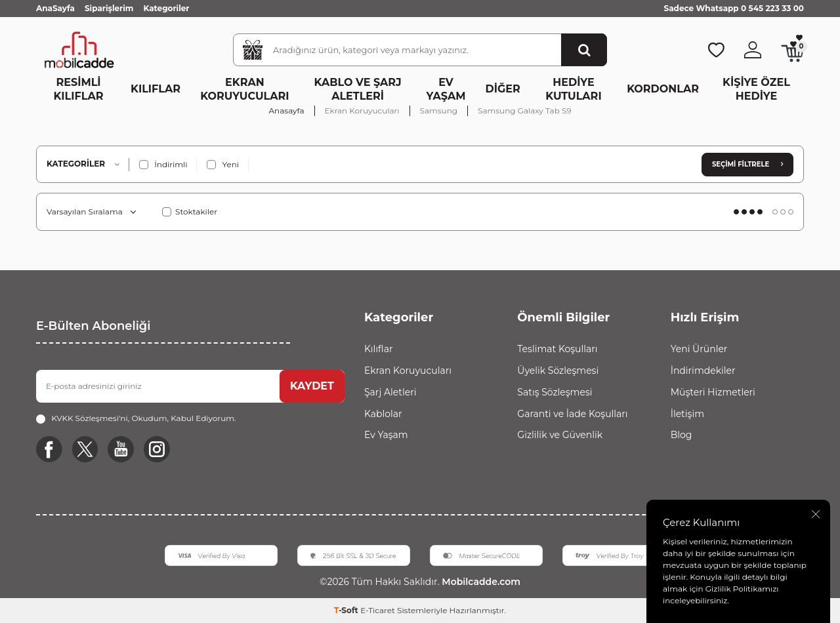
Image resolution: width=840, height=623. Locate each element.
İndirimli (163, 165)
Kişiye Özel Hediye (756, 89)
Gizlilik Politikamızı (742, 589)
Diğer (503, 89)
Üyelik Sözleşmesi (558, 371)
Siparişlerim (109, 8)
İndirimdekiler (703, 371)
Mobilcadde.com (479, 582)
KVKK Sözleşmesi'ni (90, 418)
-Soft (347, 610)
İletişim (687, 414)
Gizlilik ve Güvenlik (560, 435)
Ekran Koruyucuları (244, 89)
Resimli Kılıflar (79, 89)
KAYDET (312, 386)
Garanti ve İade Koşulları (572, 414)
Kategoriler (166, 8)
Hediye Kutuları (573, 89)
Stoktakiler (190, 211)
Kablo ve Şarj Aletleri (358, 89)
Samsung (439, 111)
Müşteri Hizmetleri (713, 392)
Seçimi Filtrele (747, 164)
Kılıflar (156, 89)
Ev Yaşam (446, 89)
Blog (682, 435)
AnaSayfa (55, 8)
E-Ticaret (378, 610)
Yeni (223, 165)
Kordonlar (663, 89)
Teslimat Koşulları (557, 349)
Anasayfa (287, 111)
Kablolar (383, 414)
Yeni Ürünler (699, 349)
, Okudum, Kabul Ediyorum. (136, 418)
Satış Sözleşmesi (555, 392)
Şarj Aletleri (390, 392)
